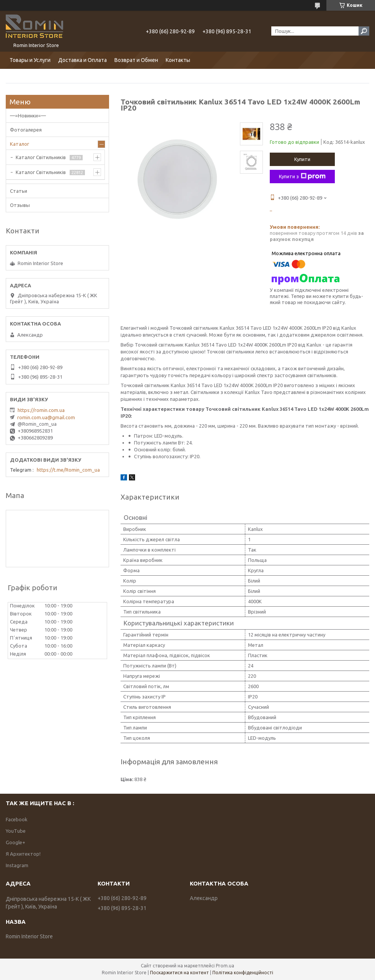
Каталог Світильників (41, 157)
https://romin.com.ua (41, 410)
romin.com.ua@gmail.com (46, 417)
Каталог (20, 144)
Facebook (17, 819)
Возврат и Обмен (136, 60)
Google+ (15, 842)
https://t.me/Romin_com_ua (68, 470)
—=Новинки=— (28, 116)
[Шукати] (364, 31)
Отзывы (20, 205)
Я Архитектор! (23, 854)
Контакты (178, 60)
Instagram (17, 865)
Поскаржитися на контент (179, 973)
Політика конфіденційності (243, 973)
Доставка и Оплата (82, 60)
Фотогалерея (26, 130)
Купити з (302, 176)
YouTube (16, 831)
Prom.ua (225, 966)
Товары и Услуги (30, 60)
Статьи (19, 191)
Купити (302, 159)
